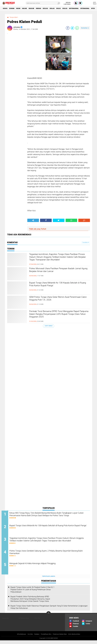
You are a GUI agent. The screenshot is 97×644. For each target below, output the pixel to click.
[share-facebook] (68, 28)
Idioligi (73, 8)
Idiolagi (65, 8)
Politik (37, 622)
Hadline (30, 8)
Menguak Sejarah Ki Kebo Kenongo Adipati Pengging (43, 567)
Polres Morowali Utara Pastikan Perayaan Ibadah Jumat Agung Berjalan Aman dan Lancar (59, 271)
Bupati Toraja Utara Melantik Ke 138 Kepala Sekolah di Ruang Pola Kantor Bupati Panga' (57, 285)
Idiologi (81, 8)
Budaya (6, 8)
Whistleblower (19, 638)
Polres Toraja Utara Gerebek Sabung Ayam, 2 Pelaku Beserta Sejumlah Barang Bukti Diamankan (47, 555)
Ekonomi (14, 8)
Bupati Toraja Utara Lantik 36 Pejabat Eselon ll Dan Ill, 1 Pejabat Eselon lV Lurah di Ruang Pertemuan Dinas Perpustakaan (32, 593)
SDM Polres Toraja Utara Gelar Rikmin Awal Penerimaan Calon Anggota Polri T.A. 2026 (57, 299)
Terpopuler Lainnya (49, 580)
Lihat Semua (49, 326)
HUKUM (22, 8)
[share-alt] (33, 220)
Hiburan (48, 8)
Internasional (24, 622)
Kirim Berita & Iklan (76, 638)
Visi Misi (28, 638)
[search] (43, 3)
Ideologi (56, 8)
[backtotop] (49, 617)
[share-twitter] (72, 28)
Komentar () (85, 28)
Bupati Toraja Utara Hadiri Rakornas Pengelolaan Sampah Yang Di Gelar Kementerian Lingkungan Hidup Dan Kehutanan (49, 611)
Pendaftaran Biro (46, 638)
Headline (39, 8)
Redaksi (35, 638)
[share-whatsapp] (77, 28)
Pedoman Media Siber (61, 638)
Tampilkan (86, 242)
